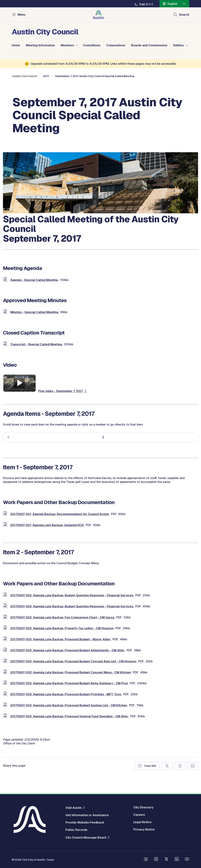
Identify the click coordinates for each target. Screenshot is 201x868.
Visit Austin (73, 808)
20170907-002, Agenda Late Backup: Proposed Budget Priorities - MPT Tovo (66, 694)
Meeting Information (40, 45)
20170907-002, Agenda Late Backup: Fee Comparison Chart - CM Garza (62, 617)
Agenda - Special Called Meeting (34, 280)
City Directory (143, 807)
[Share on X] (167, 766)
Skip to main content (15, 0)
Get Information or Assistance (87, 815)
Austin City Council (25, 76)
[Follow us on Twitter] (166, 860)
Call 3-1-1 (146, 4)
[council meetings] (100, 212)
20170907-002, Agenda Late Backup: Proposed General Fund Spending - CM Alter (69, 716)
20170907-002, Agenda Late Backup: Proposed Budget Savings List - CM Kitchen (69, 705)
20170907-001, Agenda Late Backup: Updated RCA (47, 525)
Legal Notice (142, 822)
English (172, 4)
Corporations (116, 45)
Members (67, 45)
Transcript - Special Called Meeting (36, 344)
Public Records (76, 830)
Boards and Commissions (149, 45)
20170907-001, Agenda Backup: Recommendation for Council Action (60, 514)
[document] (6, 280)
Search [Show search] (184, 15)
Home (16, 45)
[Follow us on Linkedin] (177, 860)
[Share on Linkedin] (193, 766)
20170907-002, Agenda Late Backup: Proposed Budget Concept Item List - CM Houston (73, 661)
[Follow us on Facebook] (146, 860)
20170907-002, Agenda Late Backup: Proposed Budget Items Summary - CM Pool (69, 683)
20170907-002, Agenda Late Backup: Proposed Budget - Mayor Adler (60, 639)
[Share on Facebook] (180, 766)
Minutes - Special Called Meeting (34, 312)
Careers (139, 815)
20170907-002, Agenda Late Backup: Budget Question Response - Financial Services (72, 595)
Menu (22, 15)
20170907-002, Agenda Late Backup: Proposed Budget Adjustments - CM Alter (67, 650)
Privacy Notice (144, 830)
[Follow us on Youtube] (187, 860)
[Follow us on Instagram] (156, 860)
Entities (178, 45)
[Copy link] (147, 766)
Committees (92, 45)
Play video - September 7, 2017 (61, 391)
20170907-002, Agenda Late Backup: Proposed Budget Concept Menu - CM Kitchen (71, 672)
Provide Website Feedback (85, 823)
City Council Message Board (86, 837)
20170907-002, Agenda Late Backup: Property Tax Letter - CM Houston (62, 628)
